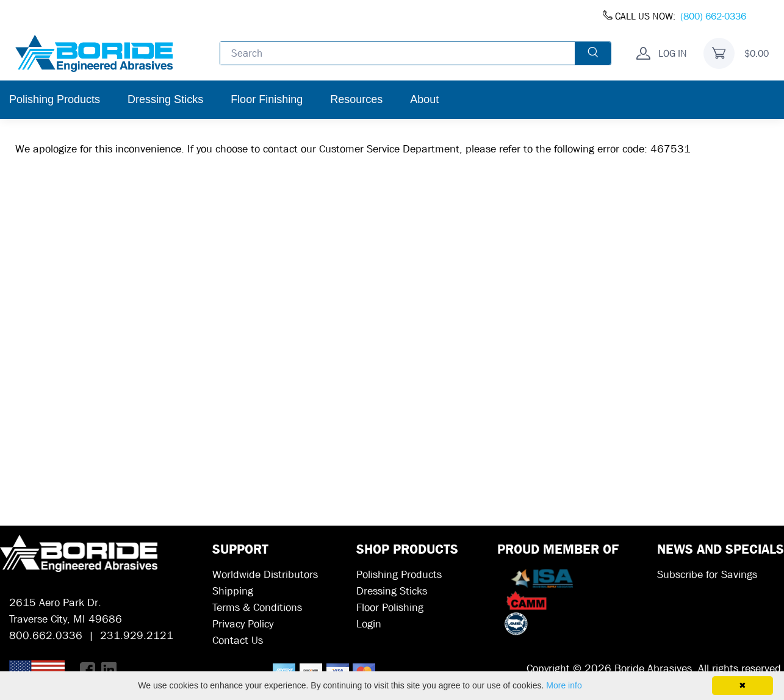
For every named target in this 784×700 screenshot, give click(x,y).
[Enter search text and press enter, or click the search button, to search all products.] (398, 53)
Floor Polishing (390, 608)
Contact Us (238, 641)
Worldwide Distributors (265, 575)
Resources (356, 99)
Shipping (233, 591)
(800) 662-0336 (713, 16)
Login (369, 624)
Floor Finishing (267, 99)
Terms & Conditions (257, 608)
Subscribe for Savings (707, 575)
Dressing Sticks (165, 99)
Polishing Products (55, 99)
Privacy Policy (243, 624)
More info (564, 685)
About (424, 99)
